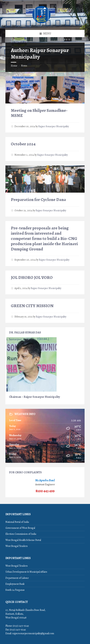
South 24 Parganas (15, 590)
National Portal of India (17, 522)
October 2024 (23, 144)
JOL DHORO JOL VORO (32, 277)
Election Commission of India (21, 534)
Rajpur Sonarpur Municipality (54, 126)
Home (14, 66)
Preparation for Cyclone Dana (38, 200)
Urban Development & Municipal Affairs (26, 572)
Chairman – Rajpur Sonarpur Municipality (35, 397)
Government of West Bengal (20, 528)
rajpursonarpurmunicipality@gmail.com (33, 633)
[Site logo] (41, 23)
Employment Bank (15, 584)
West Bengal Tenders (17, 546)
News (24, 66)
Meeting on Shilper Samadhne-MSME (39, 113)
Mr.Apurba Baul (45, 480)
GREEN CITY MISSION (32, 306)
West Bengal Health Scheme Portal (23, 540)
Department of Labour (17, 578)
